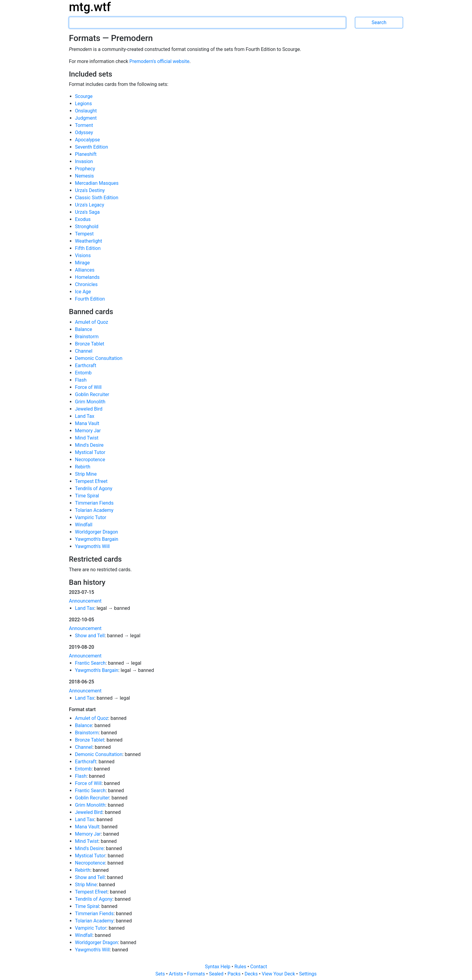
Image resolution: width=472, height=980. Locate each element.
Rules (241, 967)
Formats (196, 974)
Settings (308, 974)
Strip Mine (86, 474)
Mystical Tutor (90, 452)
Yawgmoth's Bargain (97, 539)
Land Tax (85, 416)
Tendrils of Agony (94, 488)
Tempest (84, 234)
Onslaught (86, 111)
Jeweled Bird (89, 409)
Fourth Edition (90, 299)
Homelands (87, 277)
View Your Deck (279, 974)
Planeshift (86, 154)
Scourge (84, 96)
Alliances (85, 270)
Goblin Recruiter (92, 394)
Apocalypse (87, 140)
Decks (252, 974)
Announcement (85, 601)
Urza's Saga (87, 212)
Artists (177, 974)
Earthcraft (86, 366)
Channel (84, 351)
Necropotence (90, 460)
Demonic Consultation (99, 358)
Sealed (217, 974)
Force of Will (88, 387)
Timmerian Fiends (94, 503)
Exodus (83, 219)
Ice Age (83, 292)
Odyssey (84, 132)
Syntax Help (218, 967)
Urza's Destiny (90, 190)
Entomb (83, 373)
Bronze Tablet (90, 344)
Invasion (84, 161)
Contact (259, 967)
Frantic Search (90, 663)
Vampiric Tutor (91, 517)
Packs (235, 974)
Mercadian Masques (97, 183)
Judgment (86, 118)
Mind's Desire (89, 445)
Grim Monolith (90, 402)
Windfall (84, 525)
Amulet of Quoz (92, 322)
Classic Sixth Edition (97, 198)
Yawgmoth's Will (92, 546)
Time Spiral (87, 496)
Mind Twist (87, 438)
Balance (84, 329)
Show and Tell (90, 636)
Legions (83, 104)
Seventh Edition (92, 147)
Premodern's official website (159, 61)
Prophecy (85, 169)
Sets (161, 974)
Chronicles (86, 284)
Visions (83, 255)
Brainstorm (87, 337)
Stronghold (87, 227)
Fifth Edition (88, 248)
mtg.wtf (90, 7)
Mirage (82, 263)
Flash (81, 380)
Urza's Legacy (90, 205)
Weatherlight (88, 241)
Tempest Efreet (91, 481)
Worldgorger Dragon (96, 532)
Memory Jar (88, 431)
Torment (84, 125)
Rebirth (83, 467)
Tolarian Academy (94, 510)
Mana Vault (87, 423)
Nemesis (84, 176)
